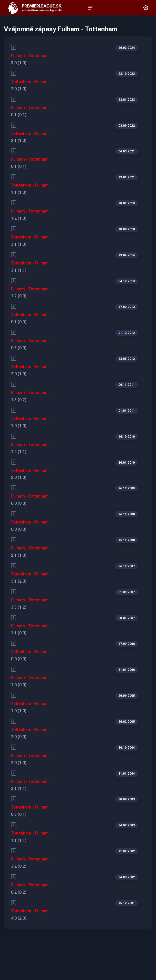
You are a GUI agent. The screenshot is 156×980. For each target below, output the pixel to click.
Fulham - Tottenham (30, 56)
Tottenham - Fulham (30, 82)
